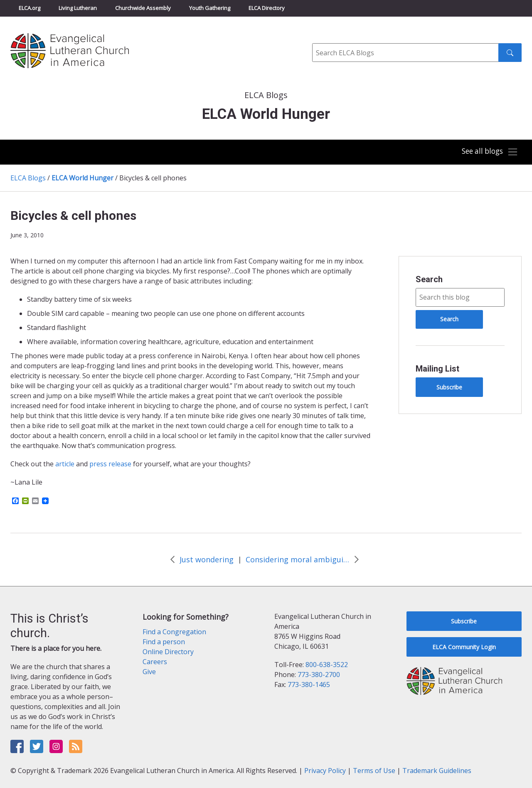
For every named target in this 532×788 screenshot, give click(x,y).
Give (149, 672)
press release (110, 464)
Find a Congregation (174, 632)
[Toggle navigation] (488, 152)
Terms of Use (374, 771)
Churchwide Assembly (143, 8)
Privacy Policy (325, 771)
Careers (155, 662)
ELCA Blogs (28, 178)
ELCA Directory (267, 8)
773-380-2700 (319, 675)
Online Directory (168, 652)
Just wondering (207, 559)
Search (429, 279)
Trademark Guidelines (437, 771)
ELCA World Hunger (83, 178)
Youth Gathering (210, 8)
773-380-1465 (309, 685)
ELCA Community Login (464, 647)
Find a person (164, 642)
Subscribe (449, 387)
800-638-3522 (327, 665)
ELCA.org (30, 8)
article (65, 464)
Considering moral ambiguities (298, 559)
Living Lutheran (78, 8)
